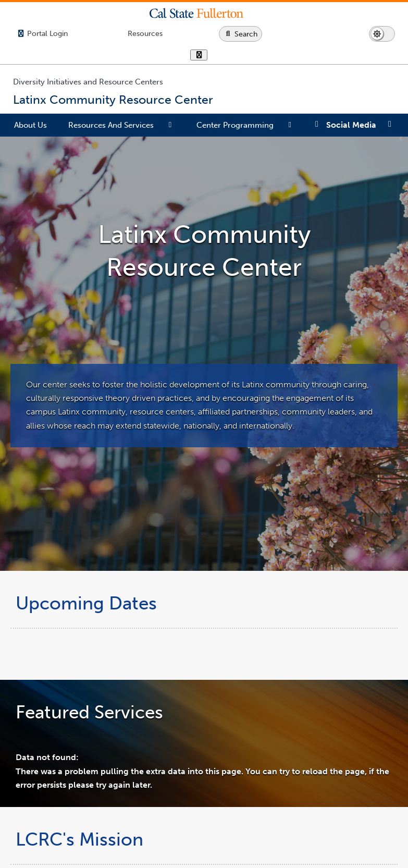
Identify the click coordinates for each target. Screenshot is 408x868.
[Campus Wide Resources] (145, 34)
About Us (30, 125)
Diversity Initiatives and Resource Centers (88, 82)
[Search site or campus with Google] (240, 34)
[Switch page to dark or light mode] (382, 34)
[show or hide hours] (199, 56)
